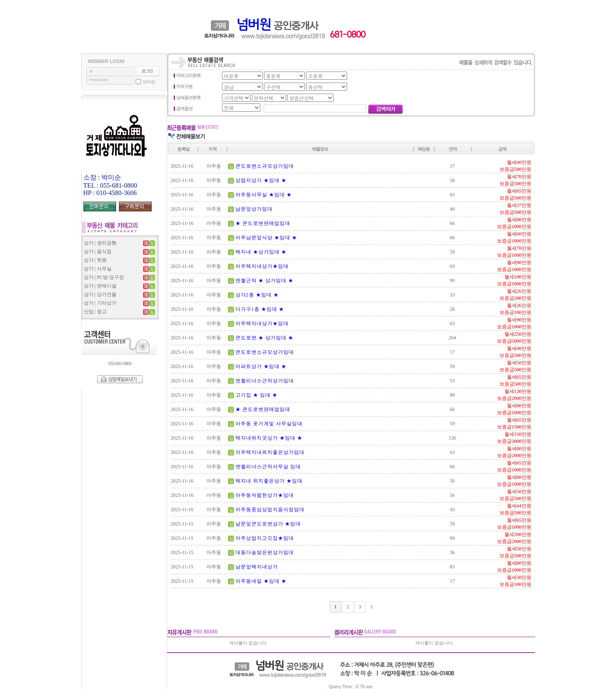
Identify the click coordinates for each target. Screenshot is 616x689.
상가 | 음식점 (98, 251)
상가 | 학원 (95, 260)
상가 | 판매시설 (100, 286)
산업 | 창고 (95, 312)
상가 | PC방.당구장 (104, 277)
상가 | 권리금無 (100, 243)
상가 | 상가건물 (100, 294)
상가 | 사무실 (98, 269)
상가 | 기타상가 (100, 303)
